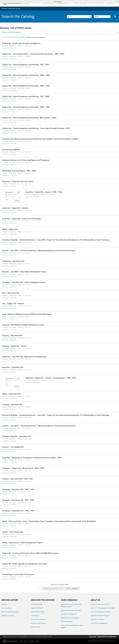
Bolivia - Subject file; (10, 229)
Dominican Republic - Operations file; (17, 437)
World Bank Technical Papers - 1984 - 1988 (19, 171)
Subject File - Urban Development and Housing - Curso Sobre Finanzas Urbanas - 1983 (36, 129)
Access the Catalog (14, 9)
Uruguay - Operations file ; (13, 336)
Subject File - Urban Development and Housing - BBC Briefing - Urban (29, 118)
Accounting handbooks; (11, 150)
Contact (50, 637)
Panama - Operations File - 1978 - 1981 (17, 479)
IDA (25, 641)
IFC (29, 641)
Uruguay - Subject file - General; (15, 346)
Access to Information (35, 637)
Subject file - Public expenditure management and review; (25, 564)
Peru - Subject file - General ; (13, 304)
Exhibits (4, 604)
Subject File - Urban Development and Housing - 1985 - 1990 (26, 86)
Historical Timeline (8, 616)
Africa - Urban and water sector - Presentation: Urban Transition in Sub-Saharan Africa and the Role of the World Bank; (49, 522)
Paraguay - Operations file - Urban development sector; (24, 283)
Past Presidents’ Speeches (10, 612)
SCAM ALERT (93, 637)
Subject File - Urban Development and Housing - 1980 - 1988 (26, 75)
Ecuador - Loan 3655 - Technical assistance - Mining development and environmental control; (39, 251)
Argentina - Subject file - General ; (15, 208)
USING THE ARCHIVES (97, 3)
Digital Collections (37, 608)
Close (117, 2)
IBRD (21, 641)
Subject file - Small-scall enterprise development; (21, 44)
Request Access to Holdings (70, 618)
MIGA (33, 641)
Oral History (35, 616)
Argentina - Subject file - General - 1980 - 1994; (44, 192)
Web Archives (36, 627)
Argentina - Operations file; (13, 368)
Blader (102, 17)
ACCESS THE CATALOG (80, 3)
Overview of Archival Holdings (71, 610)
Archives (4, 9)
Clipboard (115, 17)
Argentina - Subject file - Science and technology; (22, 219)
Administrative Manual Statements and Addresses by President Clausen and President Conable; (40, 139)
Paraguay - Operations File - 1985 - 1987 (18, 490)
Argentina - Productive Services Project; (18, 182)
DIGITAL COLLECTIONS (64, 3)
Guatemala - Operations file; (13, 261)
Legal (5, 637)
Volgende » (75, 588)
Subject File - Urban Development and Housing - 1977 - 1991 (26, 65)
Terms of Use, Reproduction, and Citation (72, 626)
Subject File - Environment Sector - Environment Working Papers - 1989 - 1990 (33, 54)
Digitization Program (97, 619)
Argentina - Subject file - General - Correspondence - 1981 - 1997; (51, 378)
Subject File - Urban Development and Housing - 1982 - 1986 (26, 107)
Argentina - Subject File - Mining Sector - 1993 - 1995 (23, 468)
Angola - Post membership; (13, 532)
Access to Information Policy (100, 604)
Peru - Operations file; (11, 293)
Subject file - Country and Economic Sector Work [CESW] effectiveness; (30, 553)
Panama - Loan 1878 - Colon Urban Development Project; (25, 272)
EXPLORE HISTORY (48, 3)
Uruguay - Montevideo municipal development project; (23, 325)
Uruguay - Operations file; (12, 405)
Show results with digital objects (36, 37)
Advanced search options (11, 32)
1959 (68, 588)
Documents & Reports (39, 619)
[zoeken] (90, 17)
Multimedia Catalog (38, 612)
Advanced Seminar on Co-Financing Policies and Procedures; (26, 160)
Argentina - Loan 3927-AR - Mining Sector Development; (24, 357)
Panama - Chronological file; (13, 447)
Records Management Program (101, 612)
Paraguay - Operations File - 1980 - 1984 (18, 511)
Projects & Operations (39, 623)
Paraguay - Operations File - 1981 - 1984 (18, 500)
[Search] (79, 17)
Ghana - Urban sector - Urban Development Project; (22, 543)
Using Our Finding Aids (69, 614)
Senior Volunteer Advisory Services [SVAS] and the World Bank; (27, 314)
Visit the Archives (67, 622)
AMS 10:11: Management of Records (103, 608)
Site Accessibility (23, 637)
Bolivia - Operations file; (11, 394)
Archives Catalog (37, 604)
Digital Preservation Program (100, 616)
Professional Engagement (99, 623)
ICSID (37, 641)
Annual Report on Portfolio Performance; (18, 575)
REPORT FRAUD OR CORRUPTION (107, 637)
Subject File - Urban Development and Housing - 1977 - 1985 (26, 97)
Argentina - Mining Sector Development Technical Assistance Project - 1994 (32, 458)
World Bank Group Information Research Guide (71, 605)
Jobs (45, 637)
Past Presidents (7, 608)
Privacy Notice (12, 637)
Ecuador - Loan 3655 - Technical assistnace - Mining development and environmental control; (39, 426)
